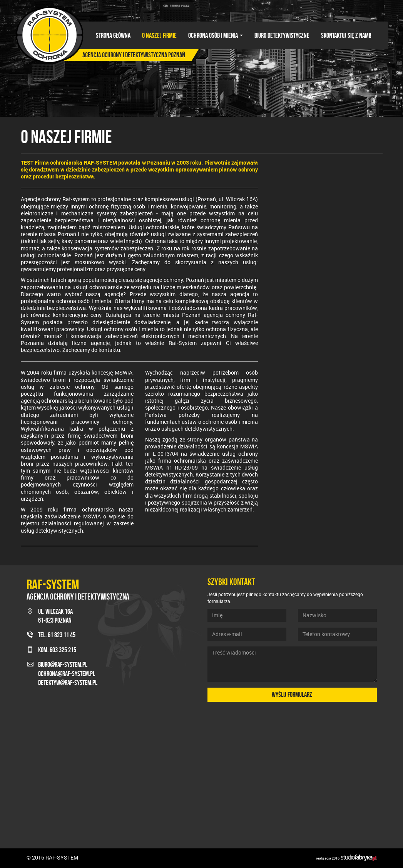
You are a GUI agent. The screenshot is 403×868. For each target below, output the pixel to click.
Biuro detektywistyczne (282, 35)
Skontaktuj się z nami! (346, 35)
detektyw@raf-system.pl (68, 683)
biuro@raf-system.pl (63, 665)
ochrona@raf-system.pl (67, 674)
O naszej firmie (159, 35)
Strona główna (113, 35)
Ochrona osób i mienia (216, 35)
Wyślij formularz (292, 695)
